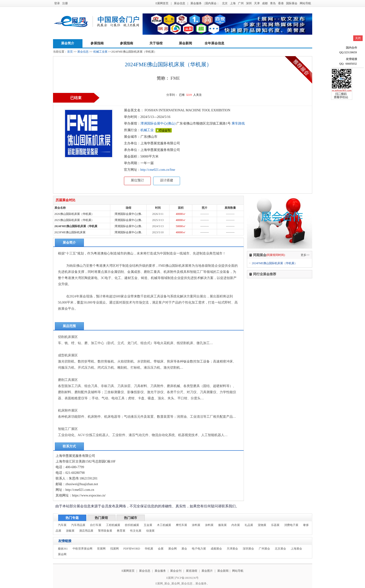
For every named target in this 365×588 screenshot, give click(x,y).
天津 (257, 3)
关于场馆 (156, 43)
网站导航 (305, 3)
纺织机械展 (132, 525)
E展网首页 (162, 3)
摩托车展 (181, 525)
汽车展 (62, 525)
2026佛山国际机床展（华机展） (74, 214)
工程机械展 (113, 525)
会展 (161, 549)
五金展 (148, 525)
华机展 (149, 549)
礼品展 (249, 525)
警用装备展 (105, 531)
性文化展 (136, 531)
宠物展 (262, 525)
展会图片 (207, 571)
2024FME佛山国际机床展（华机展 (76, 226)
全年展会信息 (214, 43)
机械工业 (147, 130)
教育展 (121, 531)
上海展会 (296, 549)
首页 (70, 52)
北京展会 (280, 549)
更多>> (305, 255)
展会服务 (196, 3)
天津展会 (232, 549)
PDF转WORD (132, 549)
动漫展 (150, 531)
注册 (65, 3)
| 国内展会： (212, 3)
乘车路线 (238, 123)
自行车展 (96, 525)
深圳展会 (248, 549)
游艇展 (70, 531)
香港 (281, 3)
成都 (265, 3)
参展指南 (97, 43)
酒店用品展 (86, 531)
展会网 (172, 549)
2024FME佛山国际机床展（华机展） (275, 263)
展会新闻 (185, 43)
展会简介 (68, 43)
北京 (225, 3)
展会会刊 (176, 571)
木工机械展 (164, 525)
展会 (184, 549)
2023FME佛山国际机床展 (70, 232)
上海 (233, 3)
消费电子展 (291, 525)
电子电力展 (199, 549)
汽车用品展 (78, 525)
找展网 (115, 549)
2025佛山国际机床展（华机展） (74, 220)
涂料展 (196, 525)
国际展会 (292, 3)
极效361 (63, 549)
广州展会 (264, 549)
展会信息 (180, 3)
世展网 (101, 549)
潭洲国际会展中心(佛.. (128, 214)
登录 (57, 3)
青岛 (273, 3)
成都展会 (216, 549)
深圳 (249, 3)
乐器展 (275, 525)
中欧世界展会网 (82, 549)
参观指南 (127, 43)
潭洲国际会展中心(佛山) (158, 123)
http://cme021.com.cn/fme (158, 170)
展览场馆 (192, 571)
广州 (241, 3)
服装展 (222, 525)
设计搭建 (167, 180)
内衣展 (236, 525)
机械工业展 (100, 52)
